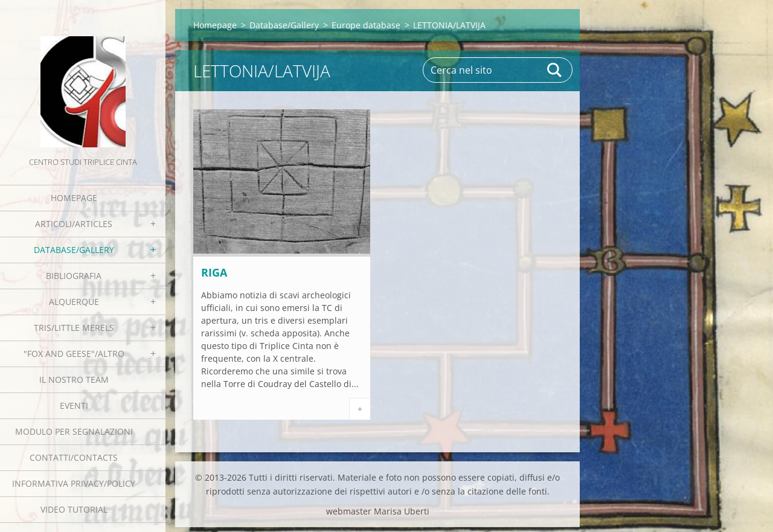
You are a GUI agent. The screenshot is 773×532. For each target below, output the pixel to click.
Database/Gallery (74, 250)
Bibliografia (74, 276)
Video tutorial (74, 509)
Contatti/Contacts (74, 457)
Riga (214, 272)
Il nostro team (74, 380)
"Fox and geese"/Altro (74, 354)
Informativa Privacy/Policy (74, 483)
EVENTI (74, 405)
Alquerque (74, 302)
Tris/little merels (74, 328)
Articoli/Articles (74, 224)
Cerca (555, 70)
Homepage (74, 198)
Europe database (366, 25)
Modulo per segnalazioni (74, 431)
